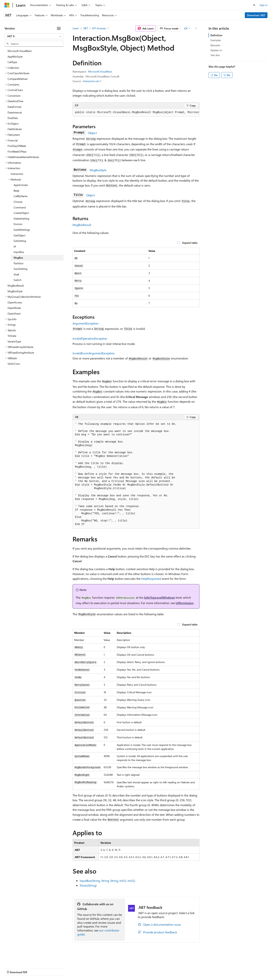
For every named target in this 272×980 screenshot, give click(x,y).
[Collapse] (59, 28)
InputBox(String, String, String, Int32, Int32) (107, 881)
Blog (51, 968)
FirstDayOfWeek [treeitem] (17, 146)
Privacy (83, 968)
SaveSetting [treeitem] (20, 269)
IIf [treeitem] (15, 246)
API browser (99, 28)
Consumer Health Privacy (109, 968)
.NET (85, 28)
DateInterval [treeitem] (15, 112)
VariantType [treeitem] (14, 341)
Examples (216, 40)
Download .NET (256, 15)
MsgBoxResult (82, 225)
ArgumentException (85, 323)
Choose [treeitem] (18, 202)
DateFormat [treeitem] (14, 107)
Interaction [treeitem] (17, 174)
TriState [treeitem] (12, 336)
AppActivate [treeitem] (21, 185)
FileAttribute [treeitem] (15, 129)
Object (92, 133)
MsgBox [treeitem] (18, 258)
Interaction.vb (91, 81)
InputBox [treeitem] (19, 252)
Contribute (68, 968)
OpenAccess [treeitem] (15, 302)
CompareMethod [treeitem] (17, 79)
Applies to (216, 50)
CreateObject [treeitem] (21, 213)
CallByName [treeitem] (20, 196)
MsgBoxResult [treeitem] (16, 286)
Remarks (215, 45)
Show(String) (88, 885)
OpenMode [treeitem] (14, 308)
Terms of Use (138, 968)
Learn (76, 28)
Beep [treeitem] (16, 191)
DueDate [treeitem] (13, 118)
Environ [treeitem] (18, 224)
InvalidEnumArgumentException (94, 353)
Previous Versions (34, 968)
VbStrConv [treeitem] (14, 364)
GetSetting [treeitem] (20, 241)
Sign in (263, 5)
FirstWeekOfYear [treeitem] (17, 152)
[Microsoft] (7, 5)
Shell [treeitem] (16, 274)
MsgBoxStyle (98, 170)
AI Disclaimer (12, 968)
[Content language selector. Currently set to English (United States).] (22, 959)
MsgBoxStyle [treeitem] (15, 291)
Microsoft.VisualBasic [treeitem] (20, 51)
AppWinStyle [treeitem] (15, 57)
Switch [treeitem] (17, 280)
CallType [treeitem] (12, 62)
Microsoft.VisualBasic (100, 71)
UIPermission (185, 603)
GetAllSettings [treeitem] (22, 230)
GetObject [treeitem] (20, 235)
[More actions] (196, 28)
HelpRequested (151, 579)
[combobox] (34, 36)
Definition (216, 35)
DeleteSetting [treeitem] (21, 219)
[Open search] (254, 5)
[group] (136, 113)
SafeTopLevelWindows (159, 597)
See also (215, 55)
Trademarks (157, 968)
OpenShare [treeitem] (14, 313)
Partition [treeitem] (19, 263)
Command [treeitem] (20, 207)
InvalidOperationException (90, 338)
